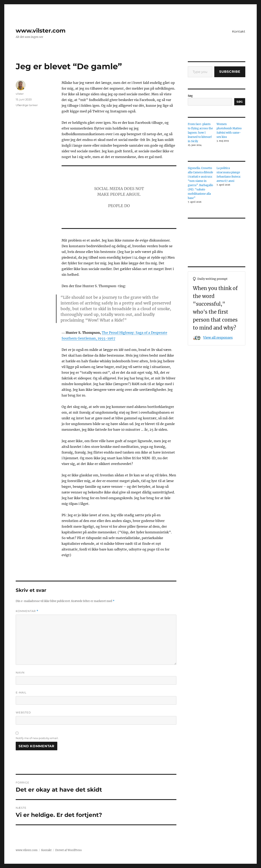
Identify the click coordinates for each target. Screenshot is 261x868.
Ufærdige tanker (27, 105)
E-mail (21, 692)
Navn (20, 672)
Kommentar (27, 611)
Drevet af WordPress (69, 850)
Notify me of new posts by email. (37, 738)
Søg (190, 96)
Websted (23, 712)
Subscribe (230, 72)
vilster (20, 94)
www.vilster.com (41, 31)
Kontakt (239, 31)
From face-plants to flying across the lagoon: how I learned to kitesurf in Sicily (200, 133)
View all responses (218, 337)
